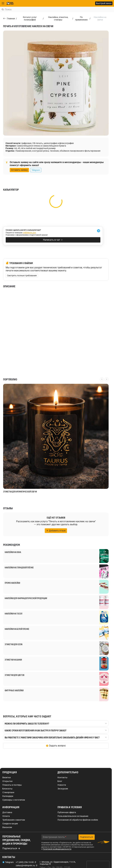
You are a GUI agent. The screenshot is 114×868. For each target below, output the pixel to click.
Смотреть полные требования (22, 276)
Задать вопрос (57, 746)
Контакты (62, 777)
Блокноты (7, 789)
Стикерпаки (8, 792)
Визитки (7, 777)
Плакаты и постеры (12, 785)
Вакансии (7, 827)
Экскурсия (63, 789)
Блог (60, 781)
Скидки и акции (10, 824)
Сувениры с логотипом (14, 800)
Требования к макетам (14, 820)
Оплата (6, 816)
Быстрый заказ (104, 3)
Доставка (7, 812)
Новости (62, 785)
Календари (8, 796)
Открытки (7, 781)
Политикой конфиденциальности (57, 849)
